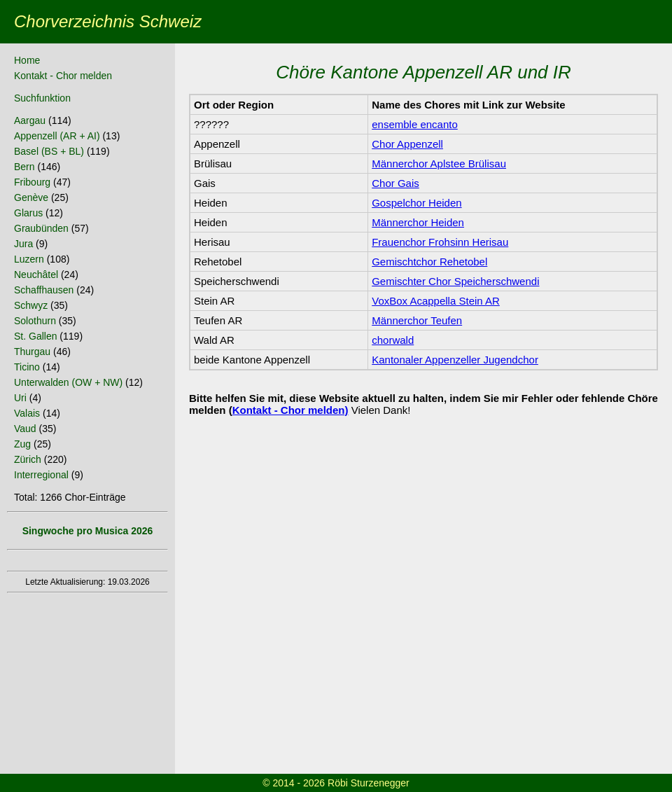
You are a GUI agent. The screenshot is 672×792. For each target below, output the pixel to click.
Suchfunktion (42, 98)
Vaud (25, 429)
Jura (23, 244)
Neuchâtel (36, 275)
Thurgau (32, 352)
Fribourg (32, 182)
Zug (22, 444)
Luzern (29, 259)
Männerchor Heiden (418, 222)
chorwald (393, 340)
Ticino (27, 367)
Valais (27, 413)
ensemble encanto (415, 124)
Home (27, 60)
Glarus (28, 213)
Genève (31, 197)
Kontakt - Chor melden (63, 76)
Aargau (30, 120)
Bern (24, 167)
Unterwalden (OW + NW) (68, 382)
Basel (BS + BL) (49, 151)
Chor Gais (395, 183)
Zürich (28, 459)
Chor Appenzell (407, 144)
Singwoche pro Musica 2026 (88, 531)
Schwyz (31, 305)
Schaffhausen (44, 290)
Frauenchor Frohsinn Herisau (440, 242)
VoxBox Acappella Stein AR (436, 301)
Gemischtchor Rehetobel (429, 262)
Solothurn (35, 321)
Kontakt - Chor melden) (290, 410)
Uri (20, 398)
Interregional (41, 475)
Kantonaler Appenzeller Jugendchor (455, 360)
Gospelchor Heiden (416, 203)
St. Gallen (35, 336)
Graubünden (41, 228)
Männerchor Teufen (417, 320)
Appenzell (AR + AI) (57, 136)
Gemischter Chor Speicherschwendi (455, 281)
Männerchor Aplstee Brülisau (439, 164)
